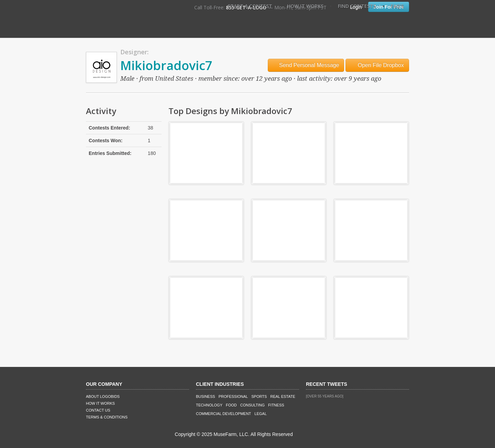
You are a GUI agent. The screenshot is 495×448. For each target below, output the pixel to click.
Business (206, 396)
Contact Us (98, 410)
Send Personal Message (306, 65)
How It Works (305, 6)
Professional (233, 396)
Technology (209, 405)
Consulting (252, 405)
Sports (259, 396)
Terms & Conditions (107, 417)
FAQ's (397, 6)
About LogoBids (103, 396)
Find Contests (357, 6)
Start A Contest (250, 6)
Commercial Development (223, 414)
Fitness (276, 405)
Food (231, 405)
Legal (260, 414)
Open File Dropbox (377, 65)
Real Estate (283, 396)
